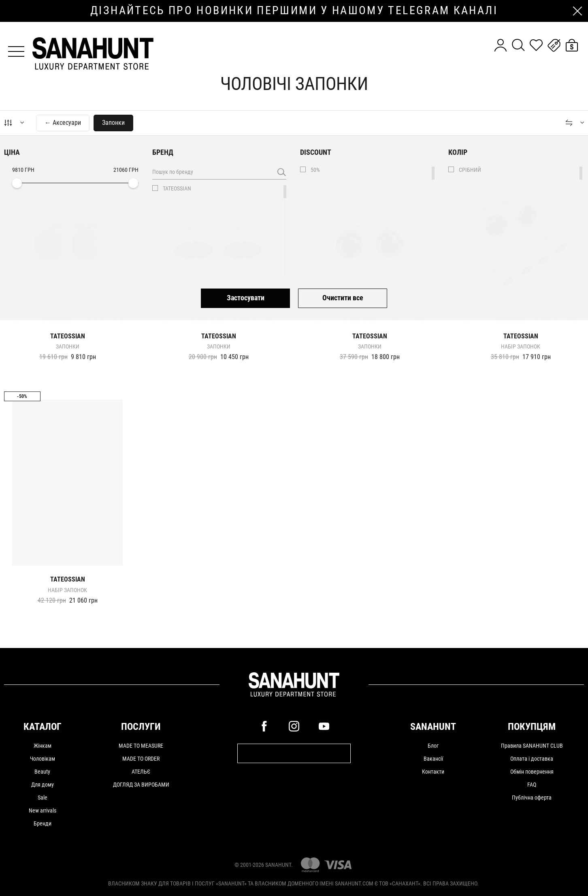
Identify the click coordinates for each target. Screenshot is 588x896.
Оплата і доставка (532, 759)
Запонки (68, 346)
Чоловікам (43, 759)
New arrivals (43, 810)
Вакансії (433, 759)
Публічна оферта (532, 798)
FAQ (532, 785)
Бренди (43, 823)
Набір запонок (521, 346)
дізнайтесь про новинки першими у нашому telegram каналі (294, 11)
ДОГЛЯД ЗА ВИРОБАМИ (141, 785)
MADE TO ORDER (141, 759)
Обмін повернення (532, 772)
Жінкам (43, 746)
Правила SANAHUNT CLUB (532, 746)
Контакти (433, 772)
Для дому (43, 785)
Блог (433, 746)
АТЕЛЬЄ (141, 772)
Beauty (42, 772)
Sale (43, 798)
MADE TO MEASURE (141, 746)
